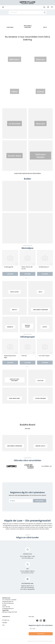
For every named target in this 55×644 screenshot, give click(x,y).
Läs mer (10, 274)
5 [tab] (30, 537)
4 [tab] (29, 278)
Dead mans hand (14, 398)
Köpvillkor (5, 623)
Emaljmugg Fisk (9, 267)
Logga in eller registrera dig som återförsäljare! (28, 173)
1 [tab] (26, 278)
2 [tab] (27, 278)
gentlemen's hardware (41, 310)
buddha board (28, 326)
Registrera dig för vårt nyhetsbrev (41, 625)
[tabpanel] (10, 263)
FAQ (3, 625)
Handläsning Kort (44, 267)
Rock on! (41, 381)
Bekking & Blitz (41, 446)
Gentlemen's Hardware (28, 27)
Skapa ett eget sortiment (15, 380)
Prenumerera (40, 501)
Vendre (51, 641)
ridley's (15, 310)
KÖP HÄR (28, 429)
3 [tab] (28, 278)
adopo (45, 327)
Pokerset (24, 356)
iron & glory (14, 292)
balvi (41, 292)
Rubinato (10, 327)
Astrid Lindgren (41, 398)
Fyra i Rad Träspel (44, 356)
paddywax (10, 27)
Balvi (45, 27)
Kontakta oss (6, 620)
